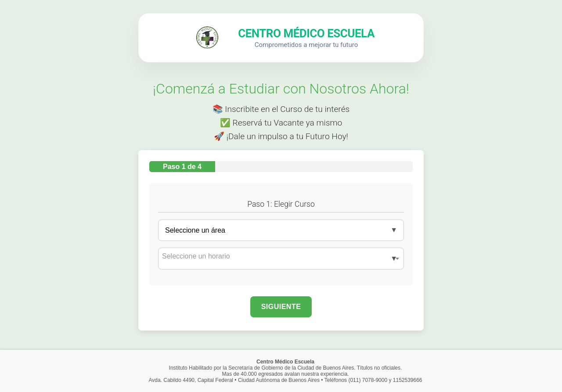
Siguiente (281, 307)
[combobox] (281, 259)
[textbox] (281, 256)
